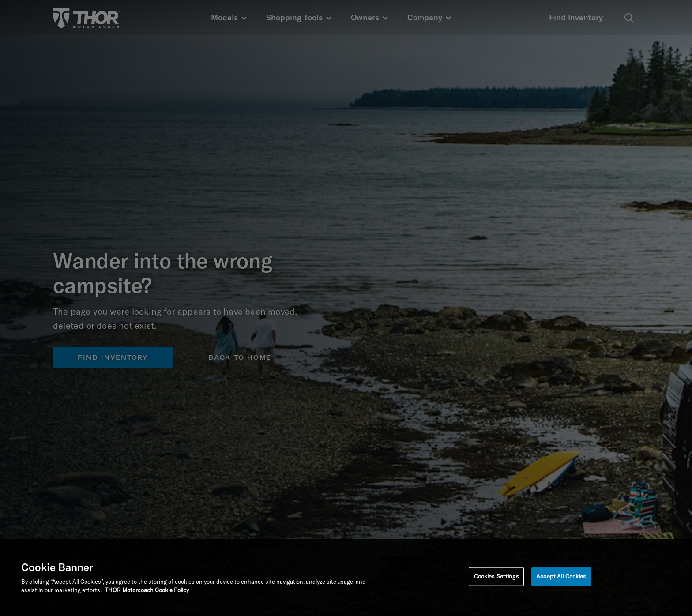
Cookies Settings (496, 576)
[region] (346, 577)
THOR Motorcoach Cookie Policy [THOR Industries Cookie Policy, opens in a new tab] (147, 590)
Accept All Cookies (561, 576)
